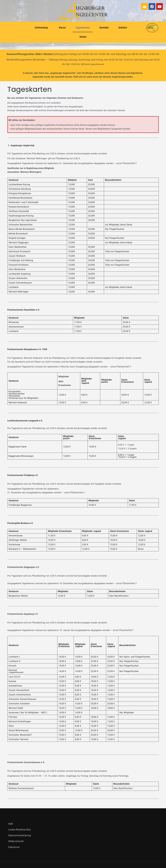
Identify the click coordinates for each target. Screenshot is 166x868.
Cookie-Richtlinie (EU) (19, 830)
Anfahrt (123, 28)
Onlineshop (41, 28)
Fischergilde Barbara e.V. (20, 523)
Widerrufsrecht (16, 841)
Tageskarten (83, 28)
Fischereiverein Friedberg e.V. (23, 475)
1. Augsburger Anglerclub (21, 145)
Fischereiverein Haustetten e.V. (24, 310)
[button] (42, 28)
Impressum (14, 847)
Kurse (62, 28)
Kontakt (104, 28)
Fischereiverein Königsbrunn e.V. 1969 (27, 349)
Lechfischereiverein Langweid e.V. (25, 421)
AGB (10, 824)
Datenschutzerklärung (20, 835)
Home (83, 37)
